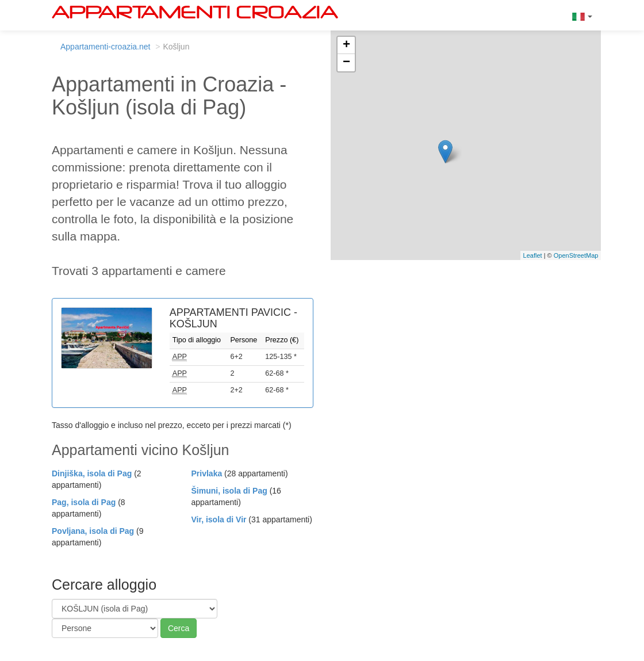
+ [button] (346, 45)
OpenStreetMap (576, 255)
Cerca (179, 628)
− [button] (346, 63)
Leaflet (533, 255)
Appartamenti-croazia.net (105, 47)
